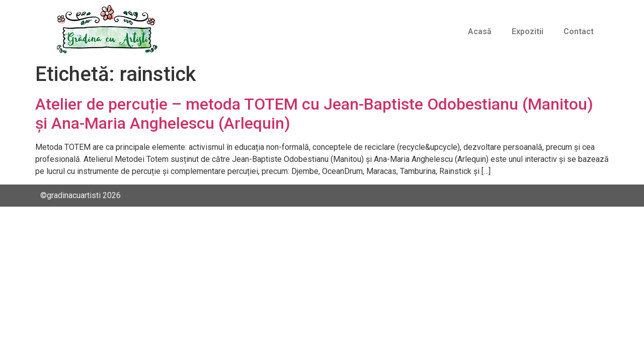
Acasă (480, 31)
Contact (579, 31)
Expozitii (528, 31)
